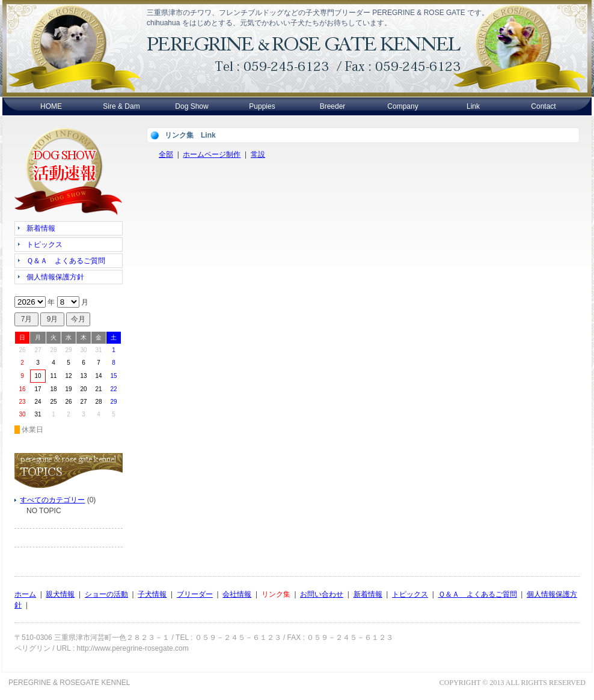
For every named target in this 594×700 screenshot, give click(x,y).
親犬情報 (60, 594)
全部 (166, 154)
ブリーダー (195, 594)
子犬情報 (152, 594)
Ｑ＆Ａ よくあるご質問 (478, 594)
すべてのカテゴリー (52, 500)
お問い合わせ (322, 594)
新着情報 (368, 594)
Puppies (262, 106)
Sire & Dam (121, 106)
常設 (258, 154)
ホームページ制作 (212, 154)
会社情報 (237, 594)
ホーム (25, 594)
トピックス (410, 594)
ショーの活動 (106, 594)
